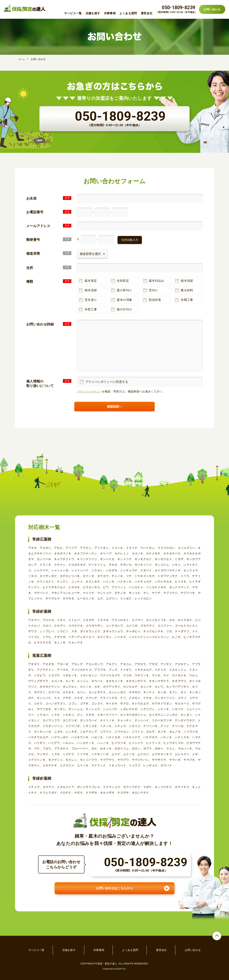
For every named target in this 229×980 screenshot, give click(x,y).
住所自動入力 (130, 240)
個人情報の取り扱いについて (40, 384)
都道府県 (33, 254)
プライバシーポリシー (91, 392)
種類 (30, 282)
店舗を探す (93, 13)
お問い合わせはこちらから (114, 881)
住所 (30, 268)
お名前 (31, 198)
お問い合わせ (212, 9)
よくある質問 (128, 13)
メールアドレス (38, 226)
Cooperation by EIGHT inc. (114, 956)
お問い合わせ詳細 (40, 324)
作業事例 (110, 13)
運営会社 (147, 13)
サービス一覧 (73, 13)
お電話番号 (35, 212)
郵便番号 (33, 240)
